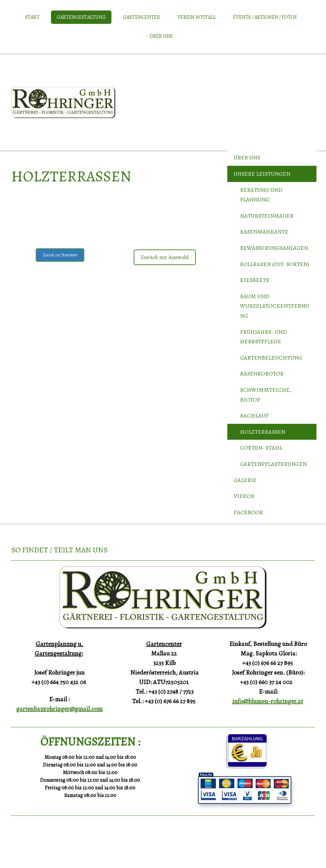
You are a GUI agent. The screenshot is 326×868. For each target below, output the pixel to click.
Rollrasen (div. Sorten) (275, 264)
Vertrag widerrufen (108, 848)
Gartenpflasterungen (273, 464)
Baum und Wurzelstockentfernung (275, 306)
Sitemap (82, 848)
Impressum (19, 848)
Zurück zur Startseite (60, 255)
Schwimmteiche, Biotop (266, 395)
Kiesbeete (255, 280)
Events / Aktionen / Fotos (265, 17)
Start (32, 17)
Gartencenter (142, 17)
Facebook (248, 512)
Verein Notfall (197, 17)
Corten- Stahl (261, 448)
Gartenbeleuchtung (271, 358)
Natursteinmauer (267, 216)
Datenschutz (38, 848)
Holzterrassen (263, 432)
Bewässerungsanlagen (274, 248)
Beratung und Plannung (261, 195)
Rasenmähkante (264, 232)
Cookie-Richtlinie (61, 848)
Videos (244, 496)
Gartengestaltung (81, 17)
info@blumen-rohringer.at (268, 701)
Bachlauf (254, 416)
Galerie (245, 480)
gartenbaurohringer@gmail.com (59, 709)
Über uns (161, 36)
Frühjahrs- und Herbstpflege (263, 337)
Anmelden (308, 855)
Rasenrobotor (262, 374)
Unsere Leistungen (262, 174)
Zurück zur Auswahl (165, 257)
